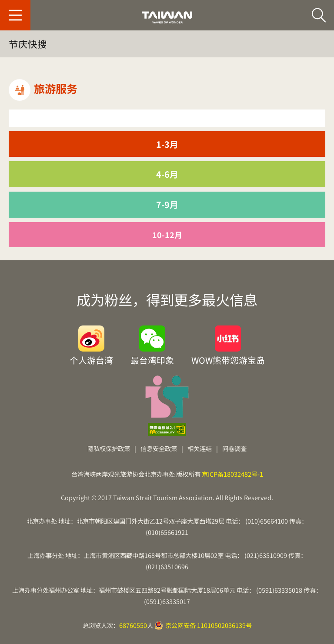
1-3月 (167, 144)
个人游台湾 (91, 359)
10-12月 (167, 235)
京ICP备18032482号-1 (232, 474)
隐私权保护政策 (109, 448)
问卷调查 (234, 448)
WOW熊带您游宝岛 (228, 359)
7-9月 (167, 204)
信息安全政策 (159, 448)
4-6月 (167, 174)
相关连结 (200, 448)
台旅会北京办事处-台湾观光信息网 (167, 17)
